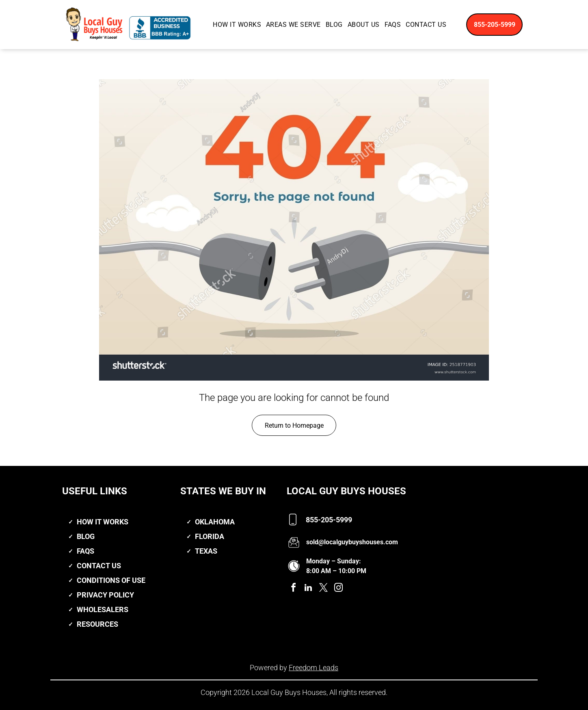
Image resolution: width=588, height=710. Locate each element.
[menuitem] (237, 25)
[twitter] (323, 589)
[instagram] (338, 589)
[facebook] (293, 589)
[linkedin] (308, 589)
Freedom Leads (313, 668)
